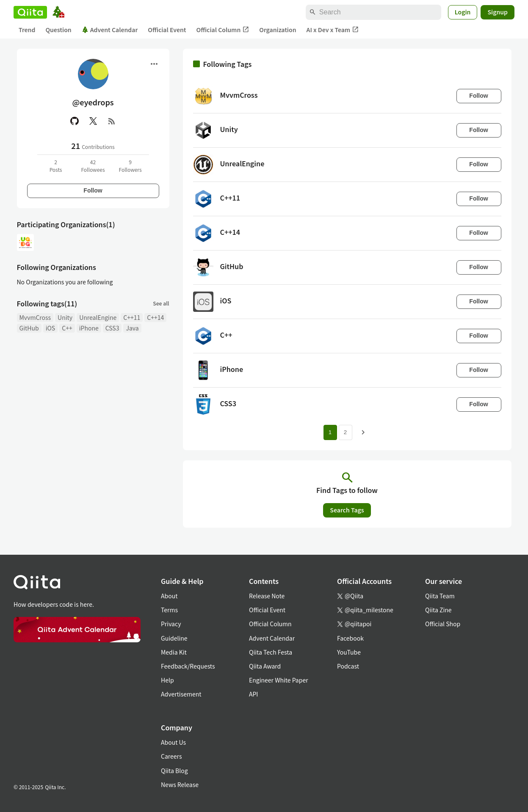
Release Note (267, 596)
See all (161, 303)
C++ (67, 328)
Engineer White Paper (279, 680)
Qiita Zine (438, 610)
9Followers (130, 166)
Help (167, 680)
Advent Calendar (110, 30)
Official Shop (443, 624)
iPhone (89, 328)
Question (58, 30)
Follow (93, 190)
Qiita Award (265, 666)
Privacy (171, 624)
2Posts (56, 166)
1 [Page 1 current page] (330, 432)
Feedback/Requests (188, 666)
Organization (278, 30)
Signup (498, 12)
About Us (173, 742)
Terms (169, 610)
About (169, 596)
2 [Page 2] (345, 432)
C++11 (132, 317)
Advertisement (181, 694)
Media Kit (174, 652)
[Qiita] (30, 12)
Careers (171, 756)
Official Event (167, 30)
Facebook (350, 638)
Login (463, 12)
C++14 (155, 317)
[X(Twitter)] (93, 121)
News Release (180, 784)
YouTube (349, 652)
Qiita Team (440, 596)
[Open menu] (154, 64)
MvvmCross (35, 317)
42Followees (93, 166)
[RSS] (112, 121)
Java (132, 328)
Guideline (174, 638)
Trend (27, 30)
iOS (51, 328)
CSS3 (112, 328)
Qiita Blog (174, 771)
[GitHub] (75, 121)
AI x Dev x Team (333, 30)
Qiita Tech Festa (271, 652)
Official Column (223, 30)
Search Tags (347, 510)
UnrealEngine (98, 317)
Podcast (348, 666)
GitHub (29, 328)
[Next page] (363, 432)
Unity (65, 317)
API (253, 694)
